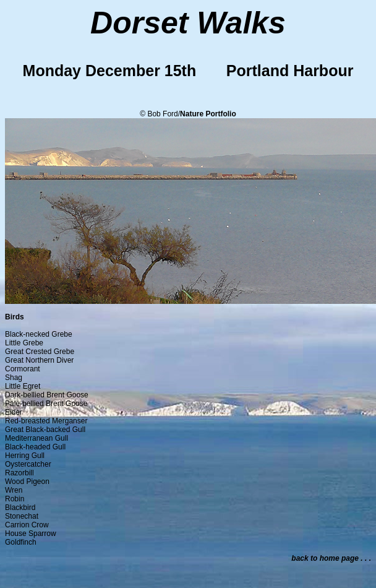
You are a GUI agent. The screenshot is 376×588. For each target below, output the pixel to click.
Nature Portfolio (208, 114)
